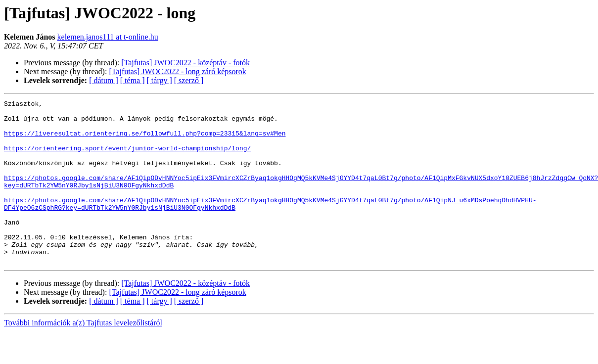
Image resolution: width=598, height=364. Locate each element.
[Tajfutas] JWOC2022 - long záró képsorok (177, 71)
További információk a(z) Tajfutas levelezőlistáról (83, 355)
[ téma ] (133, 80)
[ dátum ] (104, 80)
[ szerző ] (189, 80)
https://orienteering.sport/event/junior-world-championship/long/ (127, 158)
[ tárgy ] (160, 80)
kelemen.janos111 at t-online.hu (108, 37)
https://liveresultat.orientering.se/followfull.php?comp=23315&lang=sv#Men (145, 140)
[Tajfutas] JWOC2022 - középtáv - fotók (185, 63)
